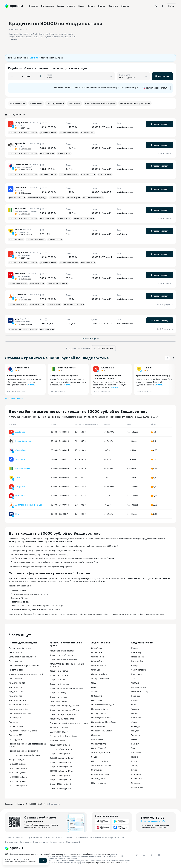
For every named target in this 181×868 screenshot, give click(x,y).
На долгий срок (16, 670)
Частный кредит (57, 740)
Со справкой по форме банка (63, 736)
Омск (134, 705)
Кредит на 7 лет (16, 692)
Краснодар (136, 652)
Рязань (135, 761)
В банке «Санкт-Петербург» (103, 722)
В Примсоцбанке (98, 783)
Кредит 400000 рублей (60, 762)
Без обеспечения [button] (47, 154)
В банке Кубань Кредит (101, 731)
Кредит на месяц (58, 693)
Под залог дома (16, 726)
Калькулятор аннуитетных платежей (26, 674)
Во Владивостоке (53, 804)
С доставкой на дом (59, 732)
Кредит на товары (58, 697)
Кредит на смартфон (19, 709)
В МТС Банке (96, 670)
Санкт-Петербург (139, 670)
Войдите (34, 58)
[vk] (144, 855)
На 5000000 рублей (18, 786)
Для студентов (16, 678)
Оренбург (136, 726)
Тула (133, 748)
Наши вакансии (57, 842)
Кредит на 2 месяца (59, 671)
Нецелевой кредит (58, 701)
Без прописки (15, 652)
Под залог (13, 722)
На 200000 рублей (17, 764)
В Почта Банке (97, 657)
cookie (21, 859)
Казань (135, 700)
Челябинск (136, 683)
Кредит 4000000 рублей (61, 767)
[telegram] (136, 855)
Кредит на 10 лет (17, 683)
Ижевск (135, 757)
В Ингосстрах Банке (100, 761)
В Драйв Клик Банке (100, 774)
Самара (135, 665)
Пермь (134, 713)
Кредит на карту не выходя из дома (66, 688)
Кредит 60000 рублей (60, 775)
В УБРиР (94, 692)
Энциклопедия (12, 842)
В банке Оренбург (99, 744)
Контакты (21, 838)
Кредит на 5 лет (16, 687)
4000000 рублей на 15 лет (62, 771)
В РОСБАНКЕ (96, 696)
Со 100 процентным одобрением (24, 755)
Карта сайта (26, 842)
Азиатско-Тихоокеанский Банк (29, 505)
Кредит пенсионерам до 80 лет (64, 706)
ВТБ (17, 514)
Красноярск (137, 674)
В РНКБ (94, 687)
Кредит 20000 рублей (60, 754)
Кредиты (21, 804)
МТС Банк (20, 496)
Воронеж (135, 696)
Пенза (134, 739)
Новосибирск (137, 657)
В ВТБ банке (96, 652)
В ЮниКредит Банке (100, 752)
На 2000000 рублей (18, 768)
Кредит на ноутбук (18, 700)
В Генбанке (96, 735)
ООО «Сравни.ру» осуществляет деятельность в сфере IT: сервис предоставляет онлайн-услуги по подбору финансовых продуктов (57, 854)
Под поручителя (16, 739)
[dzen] (159, 855)
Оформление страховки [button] (93, 198)
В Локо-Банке (97, 739)
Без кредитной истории (20, 648)
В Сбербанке (96, 648)
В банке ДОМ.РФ (98, 779)
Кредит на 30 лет (58, 680)
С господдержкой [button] (16, 240)
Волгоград (136, 718)
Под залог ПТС (16, 735)
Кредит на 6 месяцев (60, 684)
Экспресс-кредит (17, 760)
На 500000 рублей (17, 781)
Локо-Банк (20, 459)
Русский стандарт (24, 441)
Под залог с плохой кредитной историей (69, 723)
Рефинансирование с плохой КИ (24, 751)
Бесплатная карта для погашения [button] (23, 133)
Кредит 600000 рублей (60, 780)
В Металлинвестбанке (101, 766)
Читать (32, 385)
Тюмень (135, 709)
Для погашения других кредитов (24, 665)
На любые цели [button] (88, 133)
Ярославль (136, 752)
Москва (135, 648)
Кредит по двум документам (63, 714)
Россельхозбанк (67, 368)
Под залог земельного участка (23, 731)
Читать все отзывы (14, 398)
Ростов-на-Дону (139, 687)
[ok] (152, 855)
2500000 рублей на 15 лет (62, 758)
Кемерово (136, 774)
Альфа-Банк (108, 368)
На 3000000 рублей (18, 777)
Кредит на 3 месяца (59, 675)
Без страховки (16, 661)
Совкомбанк (22, 368)
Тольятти (136, 735)
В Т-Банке (95, 757)
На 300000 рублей (17, 773)
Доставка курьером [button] (48, 133)
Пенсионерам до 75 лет (20, 713)
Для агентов (57, 838)
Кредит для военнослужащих (63, 659)
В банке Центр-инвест (101, 718)
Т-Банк (148, 368)
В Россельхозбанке (99, 674)
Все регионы (137, 787)
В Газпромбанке (98, 665)
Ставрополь (137, 779)
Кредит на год (15, 696)
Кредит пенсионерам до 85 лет (64, 710)
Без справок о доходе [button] (69, 133)
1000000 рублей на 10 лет (62, 749)
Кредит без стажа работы (62, 651)
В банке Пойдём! (98, 726)
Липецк (135, 766)
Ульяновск (136, 783)
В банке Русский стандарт (103, 705)
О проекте (10, 838)
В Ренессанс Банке (99, 709)
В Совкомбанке (98, 661)
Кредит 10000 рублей (60, 745)
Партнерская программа (38, 838)
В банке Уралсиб (98, 748)
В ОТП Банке (96, 700)
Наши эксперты (41, 842)
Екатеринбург (138, 661)
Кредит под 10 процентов (62, 719)
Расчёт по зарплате (59, 727)
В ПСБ (93, 683)
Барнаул (135, 744)
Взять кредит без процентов (22, 657)
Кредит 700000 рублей (60, 784)
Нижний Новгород (140, 692)
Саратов (135, 722)
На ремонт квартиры (19, 705)
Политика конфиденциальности (110, 838)
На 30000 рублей (35, 804)
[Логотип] (14, 848)
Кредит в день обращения (62, 655)
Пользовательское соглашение (79, 838)
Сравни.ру (9, 804)
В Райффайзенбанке (100, 678)
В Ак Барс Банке (98, 713)
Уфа (133, 678)
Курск (134, 770)
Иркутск (135, 731)
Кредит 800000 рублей (60, 788)
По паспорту (15, 718)
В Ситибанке (96, 770)
